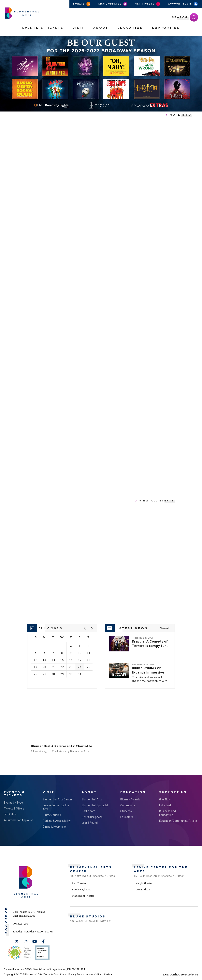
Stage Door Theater (83, 896)
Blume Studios (52, 815)
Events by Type (13, 803)
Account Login (183, 4)
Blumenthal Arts (92, 799)
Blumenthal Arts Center (58, 799)
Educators (127, 817)
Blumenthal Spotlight (95, 805)
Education (130, 28)
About (101, 28)
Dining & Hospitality (55, 827)
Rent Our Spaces (92, 817)
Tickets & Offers (14, 809)
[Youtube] (35, 942)
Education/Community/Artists (175, 821)
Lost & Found (90, 823)
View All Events (157, 500)
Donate (82, 4)
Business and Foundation (167, 813)
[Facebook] (43, 942)
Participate (88, 811)
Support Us (166, 28)
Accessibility (94, 974)
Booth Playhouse (82, 890)
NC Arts (19, 953)
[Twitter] (17, 942)
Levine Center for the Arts (56, 807)
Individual (165, 805)
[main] (101, 405)
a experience (180, 974)
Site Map (108, 974)
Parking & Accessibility (57, 821)
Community (128, 805)
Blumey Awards (130, 799)
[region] (62, 657)
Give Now (165, 799)
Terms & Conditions (55, 974)
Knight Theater (144, 883)
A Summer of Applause (19, 820)
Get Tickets (148, 4)
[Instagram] (26, 942)
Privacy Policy (76, 974)
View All (165, 628)
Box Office (10, 814)
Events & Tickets (43, 28)
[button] (85, 628)
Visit (78, 28)
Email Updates (113, 4)
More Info (180, 115)
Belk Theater (79, 883)
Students (126, 811)
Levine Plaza (143, 890)
